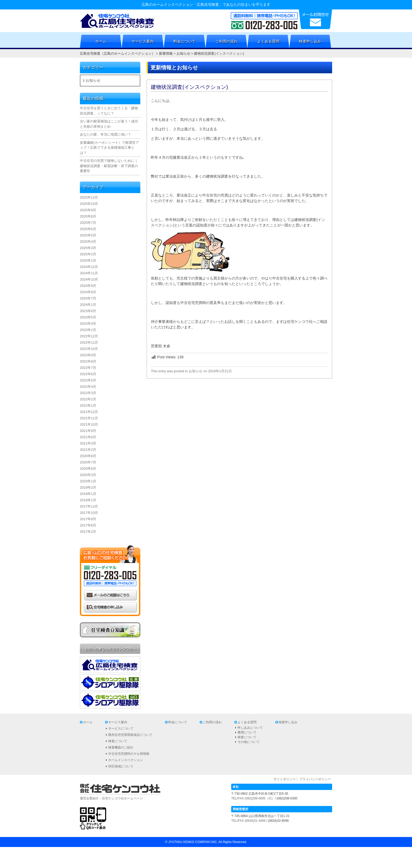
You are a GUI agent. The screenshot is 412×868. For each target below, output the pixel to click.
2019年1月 (88, 494)
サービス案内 (143, 41)
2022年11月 (89, 342)
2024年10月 (89, 279)
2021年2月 (88, 450)
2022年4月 (88, 387)
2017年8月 (88, 525)
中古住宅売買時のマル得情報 (129, 754)
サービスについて (121, 729)
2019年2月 (88, 487)
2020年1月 (88, 481)
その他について (249, 742)
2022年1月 (88, 405)
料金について (184, 41)
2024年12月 (89, 267)
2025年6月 (88, 229)
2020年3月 (88, 475)
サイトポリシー (285, 779)
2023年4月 (88, 324)
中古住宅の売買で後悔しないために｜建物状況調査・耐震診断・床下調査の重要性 (109, 166)
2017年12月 (89, 506)
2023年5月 (88, 317)
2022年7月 (88, 368)
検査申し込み (310, 41)
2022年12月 (89, 336)
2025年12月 (89, 197)
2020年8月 (88, 456)
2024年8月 (88, 292)
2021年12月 (89, 412)
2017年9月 (88, 519)
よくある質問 (268, 41)
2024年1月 (88, 305)
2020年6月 (88, 469)
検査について (118, 741)
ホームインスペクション (126, 760)
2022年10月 (89, 349)
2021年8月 (88, 437)
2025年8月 (88, 216)
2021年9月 (88, 431)
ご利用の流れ (226, 41)
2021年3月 (88, 443)
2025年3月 (88, 248)
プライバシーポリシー (315, 779)
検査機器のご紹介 (121, 747)
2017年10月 (89, 513)
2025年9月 (88, 210)
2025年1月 (88, 260)
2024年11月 (89, 273)
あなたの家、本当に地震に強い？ (105, 134)
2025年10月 (89, 204)
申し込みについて (250, 728)
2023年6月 (88, 311)
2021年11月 (89, 418)
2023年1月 (88, 330)
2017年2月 (88, 532)
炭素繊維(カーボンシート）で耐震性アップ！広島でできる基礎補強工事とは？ (109, 148)
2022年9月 (88, 355)
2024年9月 (88, 286)
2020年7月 (88, 462)
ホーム (101, 41)
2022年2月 (88, 399)
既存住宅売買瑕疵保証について (130, 735)
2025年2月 (88, 254)
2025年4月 (88, 242)
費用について (247, 732)
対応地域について (121, 766)
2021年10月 (89, 424)
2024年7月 (88, 298)
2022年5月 (88, 380)
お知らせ (195, 371)
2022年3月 (88, 393)
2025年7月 (88, 223)
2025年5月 (88, 235)
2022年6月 (88, 374)
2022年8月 (88, 361)
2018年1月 (88, 500)
